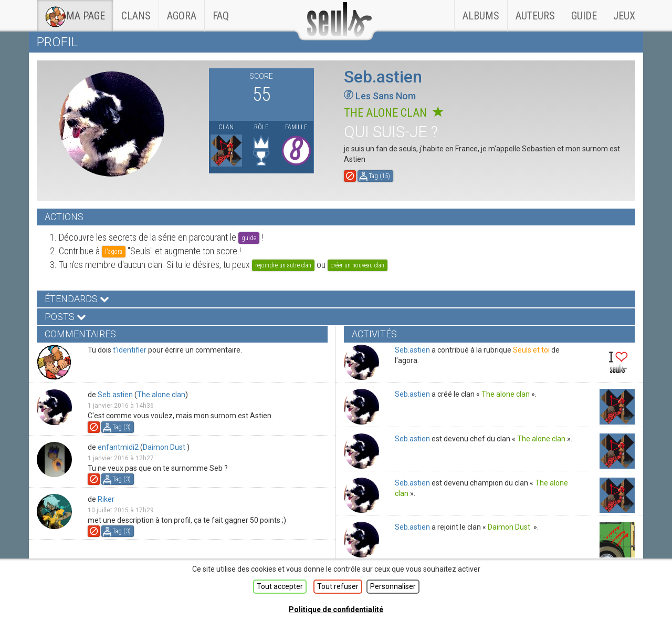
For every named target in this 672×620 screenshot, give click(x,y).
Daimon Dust (165, 447)
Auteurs (535, 16)
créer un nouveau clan (358, 265)
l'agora (114, 252)
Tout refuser (338, 586)
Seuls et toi (531, 350)
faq (221, 16)
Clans (140, 11)
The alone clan (394, 113)
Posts (65, 317)
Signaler (350, 176)
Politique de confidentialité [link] (336, 609)
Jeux (624, 16)
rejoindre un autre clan (283, 265)
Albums (481, 16)
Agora (182, 16)
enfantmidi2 (118, 447)
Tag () (379, 176)
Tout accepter (280, 586)
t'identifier (130, 350)
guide (249, 238)
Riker (106, 499)
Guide (584, 16)
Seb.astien (115, 395)
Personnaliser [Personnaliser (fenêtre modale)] (393, 586)
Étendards (77, 299)
